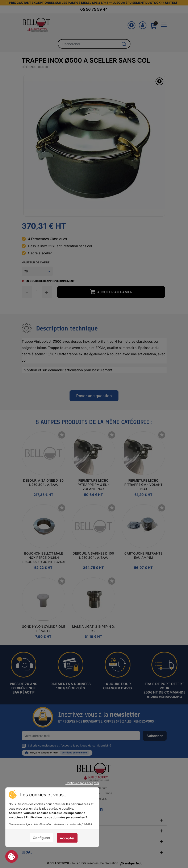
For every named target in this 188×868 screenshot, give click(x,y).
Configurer (41, 838)
